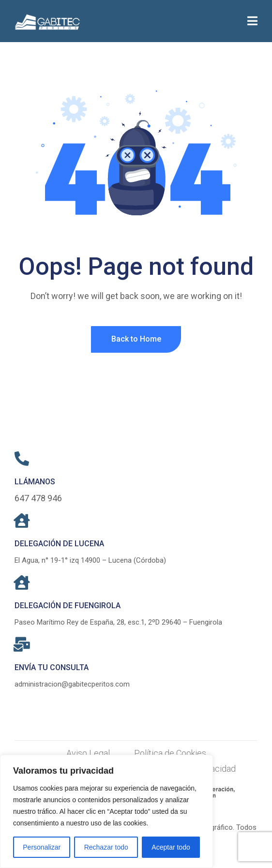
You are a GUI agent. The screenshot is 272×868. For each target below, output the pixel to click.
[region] (106, 811)
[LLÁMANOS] (22, 459)
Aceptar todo (171, 847)
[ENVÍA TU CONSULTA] (22, 644)
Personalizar (42, 847)
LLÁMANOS (35, 482)
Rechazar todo (106, 847)
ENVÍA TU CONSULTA (52, 667)
